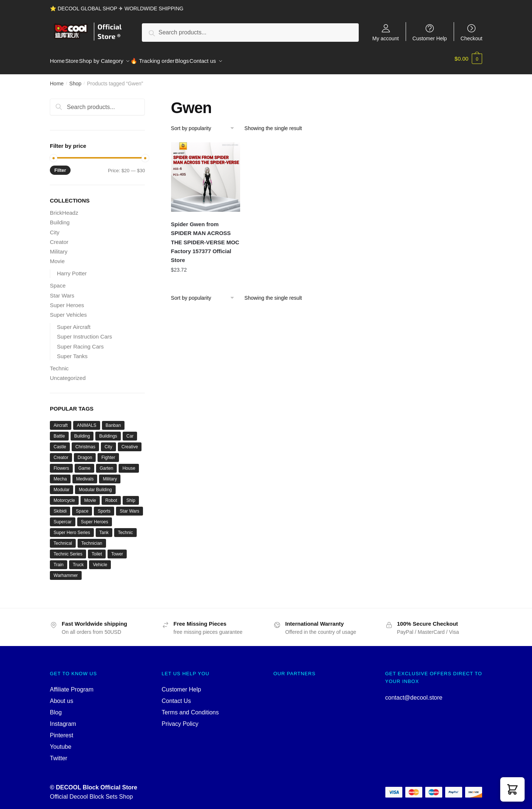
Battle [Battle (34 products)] (59, 432)
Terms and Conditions (190, 708)
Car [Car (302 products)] (130, 432)
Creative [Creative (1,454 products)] (130, 442)
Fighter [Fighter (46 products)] (108, 453)
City (55, 228)
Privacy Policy (180, 719)
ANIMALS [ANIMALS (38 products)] (87, 421)
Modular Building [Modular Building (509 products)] (95, 485)
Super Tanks (72, 352)
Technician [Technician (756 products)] (92, 539)
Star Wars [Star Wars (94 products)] (129, 507)
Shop (76, 79)
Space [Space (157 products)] (82, 507)
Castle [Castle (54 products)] (60, 442)
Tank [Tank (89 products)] (104, 528)
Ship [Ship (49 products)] (131, 496)
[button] (512, 789)
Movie (57, 257)
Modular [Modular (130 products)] (62, 485)
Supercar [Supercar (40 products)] (63, 517)
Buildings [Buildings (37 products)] (108, 432)
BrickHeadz (64, 208)
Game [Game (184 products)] (84, 464)
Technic (59, 364)
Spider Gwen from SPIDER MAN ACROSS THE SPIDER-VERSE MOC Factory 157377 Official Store (205, 238)
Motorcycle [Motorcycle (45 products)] (64, 496)
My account (386, 38)
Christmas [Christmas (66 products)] (85, 442)
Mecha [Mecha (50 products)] (60, 475)
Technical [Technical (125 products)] (63, 539)
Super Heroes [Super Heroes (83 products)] (95, 517)
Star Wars (62, 291)
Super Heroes (67, 301)
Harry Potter (72, 269)
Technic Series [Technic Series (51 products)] (68, 550)
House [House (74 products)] (129, 464)
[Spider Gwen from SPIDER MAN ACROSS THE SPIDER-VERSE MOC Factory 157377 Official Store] (206, 173)
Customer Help (429, 38)
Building (60, 218)
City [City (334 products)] (108, 442)
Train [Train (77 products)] (59, 560)
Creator (59, 237)
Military (59, 247)
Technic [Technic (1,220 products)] (125, 528)
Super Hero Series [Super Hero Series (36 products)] (72, 528)
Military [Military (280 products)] (110, 475)
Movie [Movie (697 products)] (90, 496)
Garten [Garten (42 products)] (107, 464)
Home (57, 79)
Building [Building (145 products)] (82, 432)
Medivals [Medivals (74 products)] (85, 475)
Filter (60, 166)
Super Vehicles (68, 310)
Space (58, 281)
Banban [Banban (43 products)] (113, 421)
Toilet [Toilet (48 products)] (97, 550)
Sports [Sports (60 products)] (104, 507)
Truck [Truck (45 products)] (78, 560)
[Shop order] (205, 124)
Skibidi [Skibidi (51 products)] (60, 507)
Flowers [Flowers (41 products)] (61, 464)
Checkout (472, 38)
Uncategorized (68, 373)
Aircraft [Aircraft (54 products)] (61, 421)
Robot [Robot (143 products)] (111, 496)
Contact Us (176, 696)
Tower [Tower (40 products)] (117, 550)
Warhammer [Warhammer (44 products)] (66, 571)
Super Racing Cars (80, 342)
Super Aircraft (74, 322)
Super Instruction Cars (84, 332)
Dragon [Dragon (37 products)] (85, 453)
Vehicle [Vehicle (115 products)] (100, 560)
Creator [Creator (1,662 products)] (61, 453)
